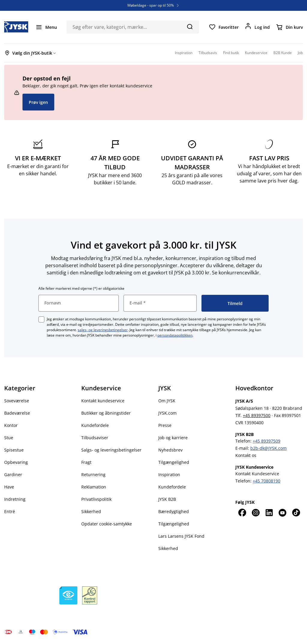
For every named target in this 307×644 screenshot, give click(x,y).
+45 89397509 (267, 441)
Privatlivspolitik (96, 499)
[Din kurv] (289, 27)
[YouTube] (283, 512)
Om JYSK (167, 401)
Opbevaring (16, 462)
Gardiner (13, 475)
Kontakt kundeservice (103, 401)
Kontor (11, 425)
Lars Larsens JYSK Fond (181, 536)
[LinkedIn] (269, 512)
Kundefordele (95, 425)
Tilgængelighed (174, 462)
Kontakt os (246, 455)
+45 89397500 (257, 415)
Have (9, 487)
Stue (9, 438)
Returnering (93, 475)
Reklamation (94, 487)
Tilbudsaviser (95, 438)
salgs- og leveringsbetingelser (103, 330)
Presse (165, 425)
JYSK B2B (167, 499)
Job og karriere (173, 438)
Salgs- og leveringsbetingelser (111, 450)
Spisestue (14, 450)
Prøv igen (38, 102)
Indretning (15, 499)
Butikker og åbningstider (106, 413)
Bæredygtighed (174, 511)
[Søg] (190, 26)
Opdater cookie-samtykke (107, 524)
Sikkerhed (91, 511)
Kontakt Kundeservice (257, 474)
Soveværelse (17, 401)
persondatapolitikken (175, 335)
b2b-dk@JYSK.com (268, 448)
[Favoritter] (224, 27)
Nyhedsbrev (170, 450)
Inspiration (169, 475)
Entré (10, 511)
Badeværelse (17, 413)
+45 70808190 (267, 481)
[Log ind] (257, 27)
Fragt (86, 462)
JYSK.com (167, 413)
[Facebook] (242, 512)
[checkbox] (41, 319)
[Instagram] (256, 512)
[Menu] (46, 27)
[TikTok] (296, 512)
